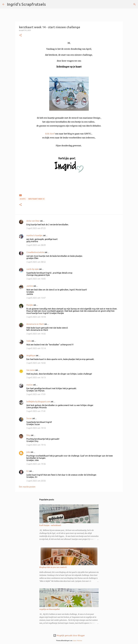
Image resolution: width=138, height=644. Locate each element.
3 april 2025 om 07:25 (36, 228)
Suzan (29, 418)
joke (28, 452)
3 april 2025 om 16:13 (36, 378)
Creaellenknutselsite (35, 252)
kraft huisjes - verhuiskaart (50, 525)
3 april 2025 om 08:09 (36, 245)
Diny (28, 435)
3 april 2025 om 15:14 (36, 348)
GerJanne (31, 370)
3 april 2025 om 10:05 (36, 279)
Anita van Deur (33, 221)
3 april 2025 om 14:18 (36, 317)
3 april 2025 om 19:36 (36, 464)
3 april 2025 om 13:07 (36, 298)
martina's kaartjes (34, 235)
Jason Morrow (77, 641)
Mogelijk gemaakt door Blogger (69, 635)
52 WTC (23, 199)
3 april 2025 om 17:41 (36, 411)
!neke (29, 341)
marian (30, 385)
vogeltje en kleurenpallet (50, 609)
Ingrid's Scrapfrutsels (26, 4)
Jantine (30, 286)
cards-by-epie (33, 269)
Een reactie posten (27, 487)
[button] (20, 35)
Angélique (31, 355)
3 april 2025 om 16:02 (36, 363)
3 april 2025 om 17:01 (36, 394)
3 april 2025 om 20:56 (36, 481)
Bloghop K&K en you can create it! (53, 567)
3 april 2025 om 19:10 (36, 428)
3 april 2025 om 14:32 (36, 334)
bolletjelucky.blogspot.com (38, 402)
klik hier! (50, 134)
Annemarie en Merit (35, 324)
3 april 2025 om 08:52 (36, 262)
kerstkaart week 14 (36, 199)
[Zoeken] (49, 4)
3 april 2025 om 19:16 (36, 445)
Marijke (30, 305)
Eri (28, 471)
